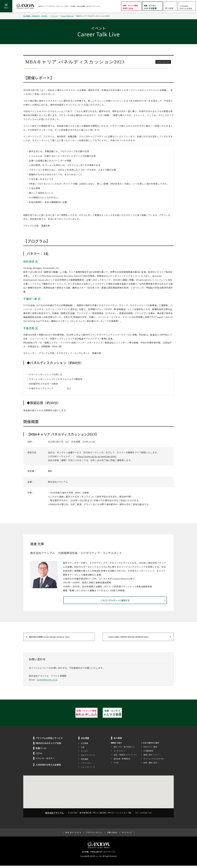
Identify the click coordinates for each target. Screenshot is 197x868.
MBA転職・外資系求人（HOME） (36, 16)
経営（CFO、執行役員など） (124, 749)
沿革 (83, 749)
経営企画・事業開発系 (122, 761)
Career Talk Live (67, 16)
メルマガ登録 (129, 714)
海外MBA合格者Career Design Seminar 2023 (49, 638)
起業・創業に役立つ (151, 765)
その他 (116, 765)
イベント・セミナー (45, 761)
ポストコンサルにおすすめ (154, 761)
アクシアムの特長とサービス (49, 740)
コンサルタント (119, 753)
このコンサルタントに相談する (141, 602)
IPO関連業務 (148, 753)
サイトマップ (127, 835)
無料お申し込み (68, 714)
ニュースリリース (88, 769)
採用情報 (84, 761)
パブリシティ (86, 765)
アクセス (84, 753)
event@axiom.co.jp (47, 681)
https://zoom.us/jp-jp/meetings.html (96, 456)
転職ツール (41, 750)
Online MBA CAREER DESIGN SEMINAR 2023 (128, 638)
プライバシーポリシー (94, 835)
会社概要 (84, 746)
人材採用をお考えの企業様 (48, 767)
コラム (39, 755)
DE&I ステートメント (73, 835)
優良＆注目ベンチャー (152, 757)
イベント (55, 16)
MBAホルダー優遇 (150, 749)
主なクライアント (88, 757)
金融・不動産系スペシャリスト (125, 757)
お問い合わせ (112, 835)
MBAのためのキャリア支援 (48, 745)
